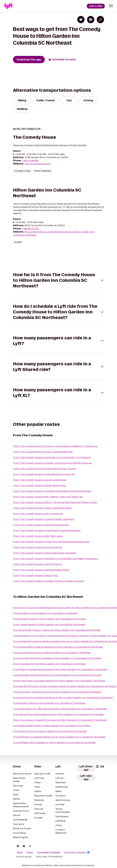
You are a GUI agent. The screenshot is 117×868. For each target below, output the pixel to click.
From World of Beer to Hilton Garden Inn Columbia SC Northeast (49, 703)
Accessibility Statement (49, 852)
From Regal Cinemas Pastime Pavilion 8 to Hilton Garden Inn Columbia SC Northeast (60, 669)
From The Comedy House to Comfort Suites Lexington (43, 519)
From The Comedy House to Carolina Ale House (40, 480)
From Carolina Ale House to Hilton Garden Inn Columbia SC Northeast (52, 653)
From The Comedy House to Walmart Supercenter (41, 525)
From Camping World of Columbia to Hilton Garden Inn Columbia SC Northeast (57, 658)
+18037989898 (30, 160)
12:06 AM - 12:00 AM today (29, 222)
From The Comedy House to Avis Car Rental (37, 547)
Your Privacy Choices (77, 852)
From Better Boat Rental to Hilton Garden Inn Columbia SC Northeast (52, 726)
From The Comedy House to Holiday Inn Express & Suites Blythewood (52, 463)
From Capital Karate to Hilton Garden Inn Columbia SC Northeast (49, 624)
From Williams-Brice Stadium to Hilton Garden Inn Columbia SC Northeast (54, 742)
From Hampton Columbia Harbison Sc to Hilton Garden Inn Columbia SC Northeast (59, 737)
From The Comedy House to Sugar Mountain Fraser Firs (44, 474)
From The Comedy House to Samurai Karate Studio (41, 570)
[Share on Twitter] (81, 20)
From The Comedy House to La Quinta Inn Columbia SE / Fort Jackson (52, 457)
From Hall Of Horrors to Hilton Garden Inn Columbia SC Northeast (50, 731)
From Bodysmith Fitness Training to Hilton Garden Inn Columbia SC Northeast (57, 630)
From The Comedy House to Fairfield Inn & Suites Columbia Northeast (52, 491)
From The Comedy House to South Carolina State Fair (43, 452)
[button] (111, 6)
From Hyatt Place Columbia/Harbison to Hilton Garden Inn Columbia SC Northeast (59, 681)
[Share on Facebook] (91, 20)
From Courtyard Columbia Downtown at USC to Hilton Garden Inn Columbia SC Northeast (63, 697)
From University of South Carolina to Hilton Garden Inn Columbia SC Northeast (57, 692)
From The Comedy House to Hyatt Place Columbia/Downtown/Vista (51, 542)
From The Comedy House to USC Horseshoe (38, 514)
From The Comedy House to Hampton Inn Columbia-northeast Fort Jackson (56, 558)
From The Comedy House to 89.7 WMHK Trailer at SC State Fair (48, 497)
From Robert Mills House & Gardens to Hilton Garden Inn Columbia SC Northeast (58, 647)
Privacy (30, 852)
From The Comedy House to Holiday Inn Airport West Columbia (48, 581)
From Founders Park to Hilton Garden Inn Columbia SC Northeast (49, 664)
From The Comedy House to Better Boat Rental (39, 485)
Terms (20, 852)
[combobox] (100, 767)
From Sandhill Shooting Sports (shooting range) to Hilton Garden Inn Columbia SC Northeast (65, 686)
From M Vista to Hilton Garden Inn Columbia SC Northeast (45, 613)
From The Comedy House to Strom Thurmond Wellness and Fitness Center (55, 502)
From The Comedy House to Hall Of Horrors (38, 564)
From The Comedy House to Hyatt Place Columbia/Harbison (47, 530)
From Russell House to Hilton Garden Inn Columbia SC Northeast (49, 619)
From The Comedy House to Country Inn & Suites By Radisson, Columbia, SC (56, 446)
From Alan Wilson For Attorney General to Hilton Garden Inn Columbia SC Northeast (60, 709)
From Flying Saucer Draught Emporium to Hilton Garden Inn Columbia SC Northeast (60, 720)
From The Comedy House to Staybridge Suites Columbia (44, 553)
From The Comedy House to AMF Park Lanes (38, 536)
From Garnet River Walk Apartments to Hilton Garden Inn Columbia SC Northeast (58, 714)
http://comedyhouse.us (37, 164)
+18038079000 (31, 229)
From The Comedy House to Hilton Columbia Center (42, 508)
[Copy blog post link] (100, 20)
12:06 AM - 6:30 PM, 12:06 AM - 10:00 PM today (40, 154)
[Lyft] (9, 6)
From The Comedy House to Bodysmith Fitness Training (44, 469)
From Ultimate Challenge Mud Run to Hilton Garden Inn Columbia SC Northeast (57, 675)
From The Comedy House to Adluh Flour (36, 575)
